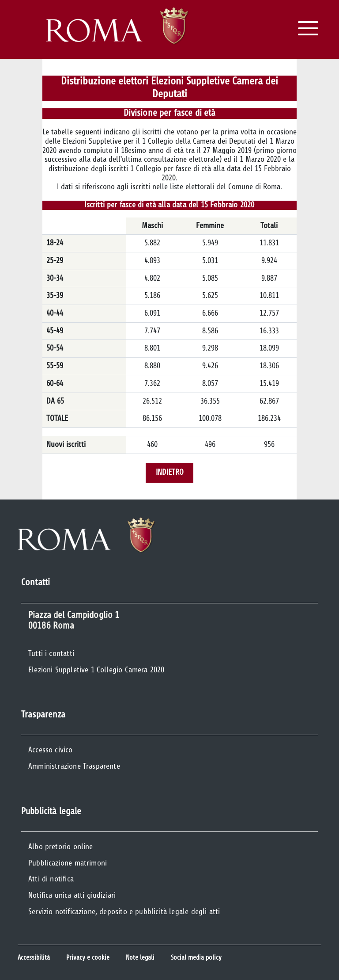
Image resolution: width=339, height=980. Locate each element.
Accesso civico (51, 750)
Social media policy (196, 958)
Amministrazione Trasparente (74, 766)
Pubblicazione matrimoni (68, 863)
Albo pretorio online (61, 847)
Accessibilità (34, 958)
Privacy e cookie (88, 958)
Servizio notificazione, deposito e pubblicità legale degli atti (124, 912)
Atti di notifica (51, 879)
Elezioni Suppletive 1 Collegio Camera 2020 (96, 670)
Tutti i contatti (51, 654)
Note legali (140, 958)
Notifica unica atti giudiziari (72, 896)
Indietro (170, 473)
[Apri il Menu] (308, 28)
